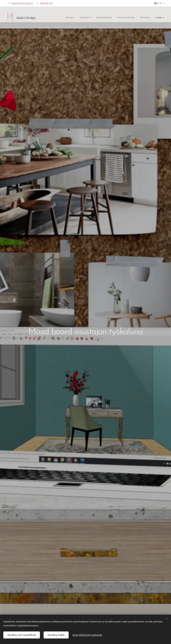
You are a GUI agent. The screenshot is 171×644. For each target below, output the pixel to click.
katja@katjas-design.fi (22, 3)
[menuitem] (52, 18)
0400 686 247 (46, 3)
